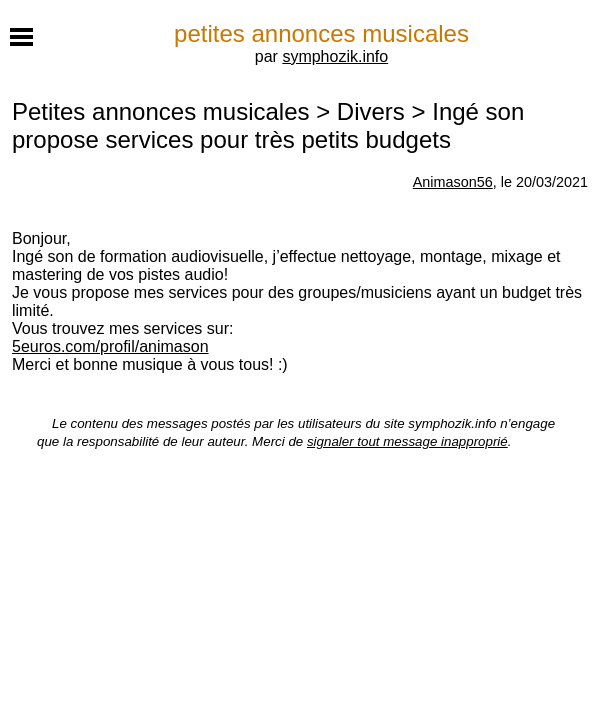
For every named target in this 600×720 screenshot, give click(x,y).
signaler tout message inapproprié (407, 441)
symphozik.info (335, 56)
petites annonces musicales (321, 33)
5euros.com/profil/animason (110, 346)
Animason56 (453, 182)
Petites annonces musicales (161, 111)
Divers (371, 111)
